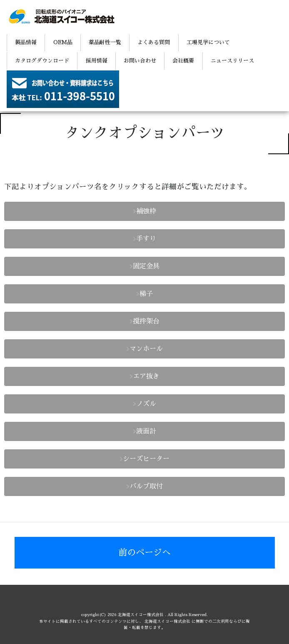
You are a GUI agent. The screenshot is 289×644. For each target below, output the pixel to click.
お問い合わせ (140, 61)
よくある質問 (154, 42)
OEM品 (63, 42)
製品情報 (26, 42)
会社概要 (183, 61)
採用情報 (97, 61)
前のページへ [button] (144, 553)
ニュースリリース (232, 61)
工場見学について (208, 42)
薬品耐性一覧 (105, 42)
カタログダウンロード (42, 61)
